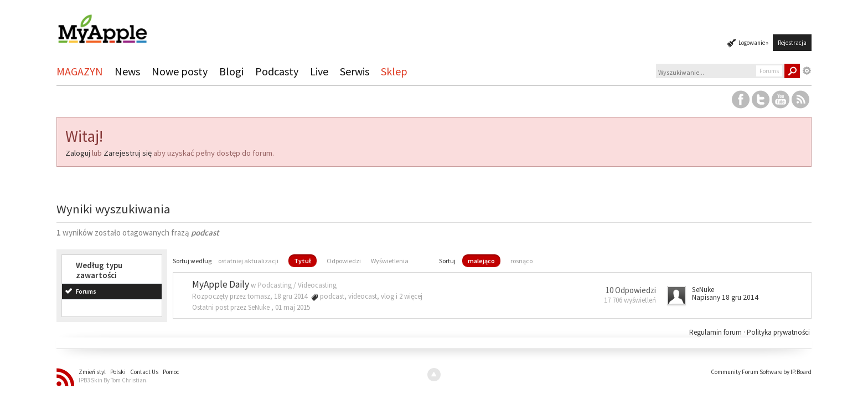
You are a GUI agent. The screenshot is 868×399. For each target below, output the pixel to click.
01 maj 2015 (293, 307)
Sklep (394, 71)
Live (319, 71)
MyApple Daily (221, 284)
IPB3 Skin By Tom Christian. (113, 380)
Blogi (231, 71)
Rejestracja (792, 43)
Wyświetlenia (390, 261)
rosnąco (521, 261)
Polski (118, 372)
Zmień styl (92, 372)
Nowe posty (180, 71)
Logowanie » (753, 43)
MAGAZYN (80, 71)
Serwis (355, 71)
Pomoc (171, 372)
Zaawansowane (807, 71)
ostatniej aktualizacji (248, 261)
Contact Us (144, 372)
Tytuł (303, 261)
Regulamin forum (716, 332)
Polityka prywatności (778, 332)
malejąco (481, 261)
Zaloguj (78, 153)
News (127, 71)
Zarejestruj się (128, 153)
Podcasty (277, 71)
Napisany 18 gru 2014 (725, 297)
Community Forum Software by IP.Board (761, 372)
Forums (86, 291)
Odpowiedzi (344, 261)
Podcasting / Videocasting (297, 285)
